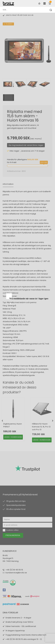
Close (44, 298)
